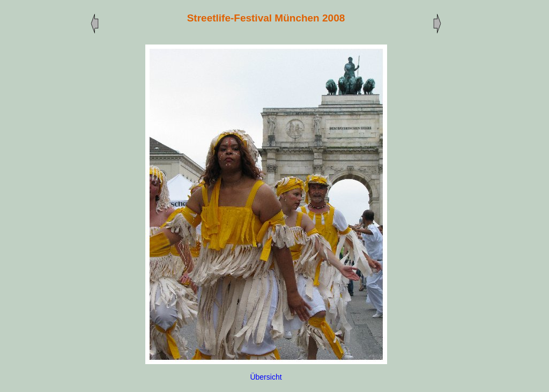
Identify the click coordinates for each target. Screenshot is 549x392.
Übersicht (266, 377)
